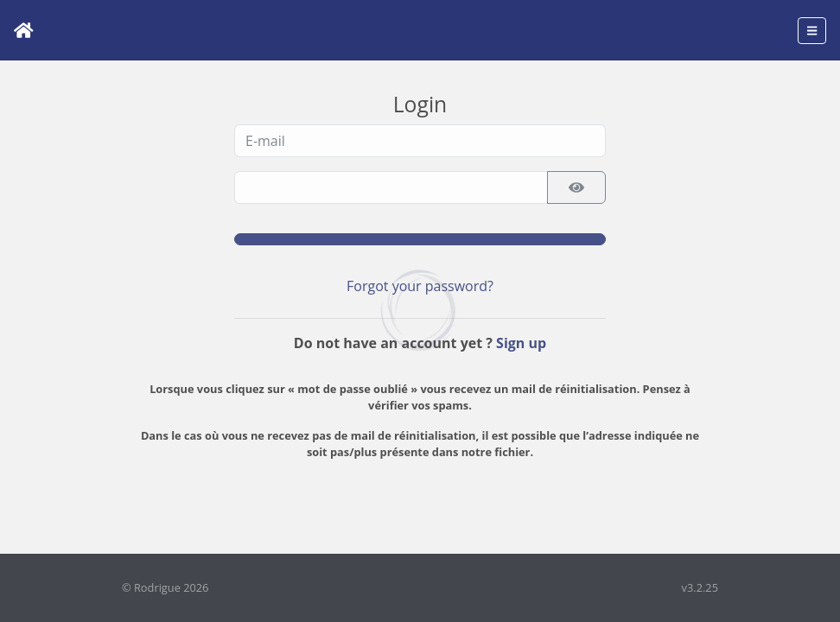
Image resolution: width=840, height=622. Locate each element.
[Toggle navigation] (812, 31)
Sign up (521, 343)
